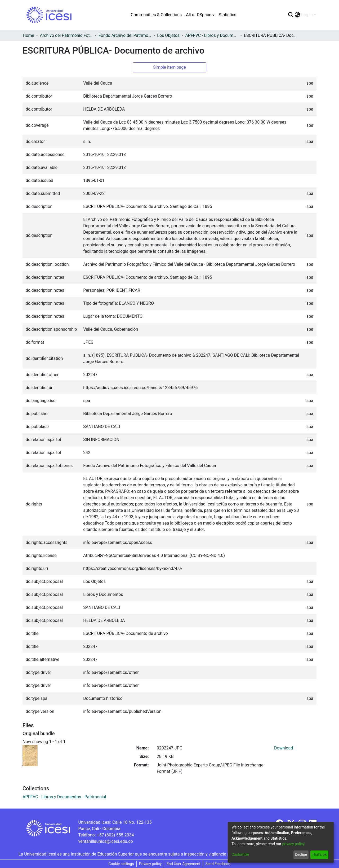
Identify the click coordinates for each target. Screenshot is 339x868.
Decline (301, 854)
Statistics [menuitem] (228, 15)
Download (284, 748)
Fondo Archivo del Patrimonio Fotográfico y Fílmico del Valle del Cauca (125, 35)
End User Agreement (183, 864)
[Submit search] (291, 15)
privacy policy (293, 844)
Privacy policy (150, 864)
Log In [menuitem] (307, 15)
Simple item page (169, 67)
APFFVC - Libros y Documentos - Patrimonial (212, 35)
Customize (240, 854)
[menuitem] (200, 15)
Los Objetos (168, 35)
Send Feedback (218, 864)
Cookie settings (121, 864)
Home (28, 35)
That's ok (319, 854)
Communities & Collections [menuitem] (156, 15)
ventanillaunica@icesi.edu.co (105, 841)
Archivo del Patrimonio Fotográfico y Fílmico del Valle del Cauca (66, 35)
